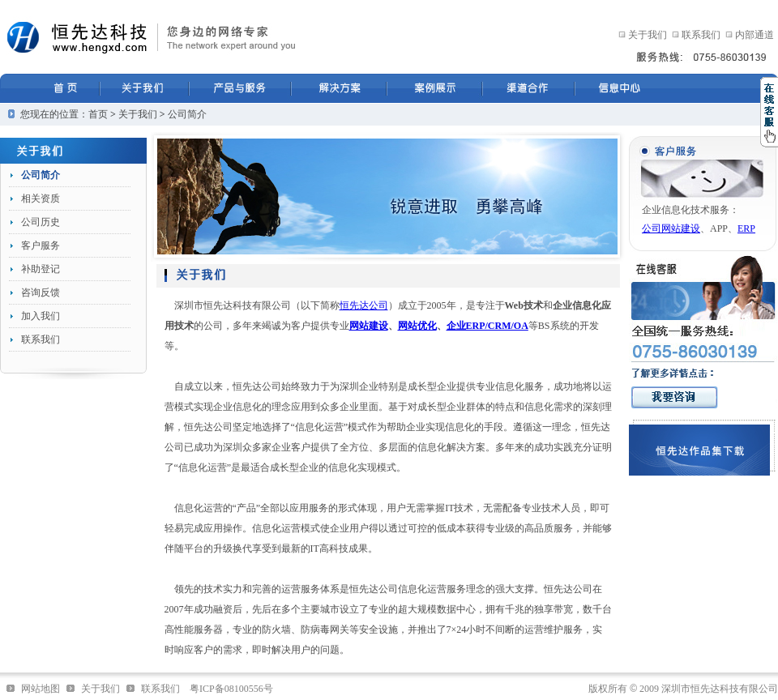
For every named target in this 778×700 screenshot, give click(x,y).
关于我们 (648, 35)
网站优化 (417, 326)
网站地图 (41, 689)
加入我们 (41, 316)
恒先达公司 (364, 305)
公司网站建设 (671, 228)
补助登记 (41, 269)
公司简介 (187, 114)
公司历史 (41, 222)
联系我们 (701, 35)
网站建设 (369, 326)
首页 (98, 114)
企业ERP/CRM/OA (487, 326)
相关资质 (41, 198)
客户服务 (41, 245)
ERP (746, 228)
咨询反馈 (41, 292)
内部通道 (754, 35)
